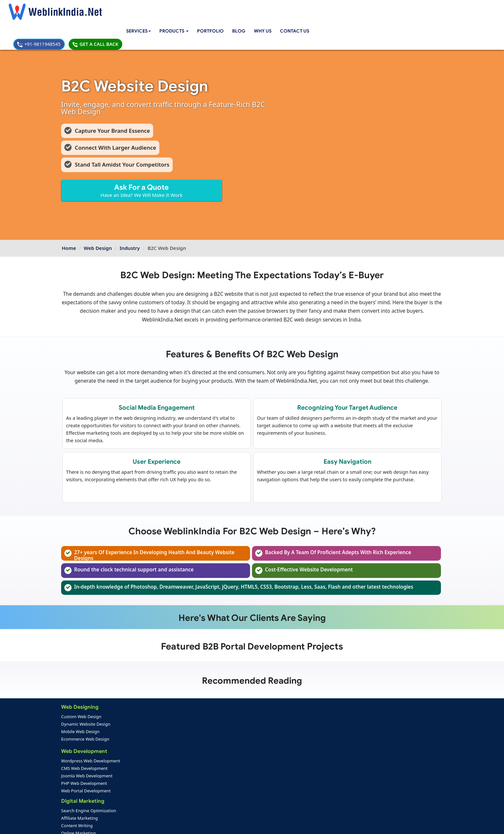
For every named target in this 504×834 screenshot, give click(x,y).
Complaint (75, 807)
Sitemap (196, 800)
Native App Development (150, 770)
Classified (208, 718)
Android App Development (152, 740)
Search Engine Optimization (153, 695)
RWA (203, 732)
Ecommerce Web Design (86, 718)
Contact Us (308, 9)
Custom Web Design (82, 695)
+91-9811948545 (380, 9)
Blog (251, 9)
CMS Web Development (85, 747)
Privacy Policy (340, 824)
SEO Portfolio (139, 800)
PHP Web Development (85, 762)
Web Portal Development (86, 770)
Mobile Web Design (81, 710)
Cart (203, 695)
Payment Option (204, 785)
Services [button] (148, 9)
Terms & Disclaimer (298, 824)
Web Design (98, 217)
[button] (186, 9)
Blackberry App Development (154, 762)
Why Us (276, 9)
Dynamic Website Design (86, 703)
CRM (203, 703)
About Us (73, 792)
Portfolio (223, 9)
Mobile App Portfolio (146, 792)
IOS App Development (147, 747)
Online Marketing (142, 718)
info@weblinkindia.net (303, 749)
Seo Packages (202, 762)
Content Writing (141, 710)
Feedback (74, 800)
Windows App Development (153, 755)
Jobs (203, 725)
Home (69, 217)
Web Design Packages (210, 755)
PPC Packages (202, 770)
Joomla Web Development (87, 755)
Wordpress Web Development (91, 740)
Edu (202, 710)
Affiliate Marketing (144, 703)
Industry (130, 217)
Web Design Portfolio (147, 785)
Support (196, 792)
